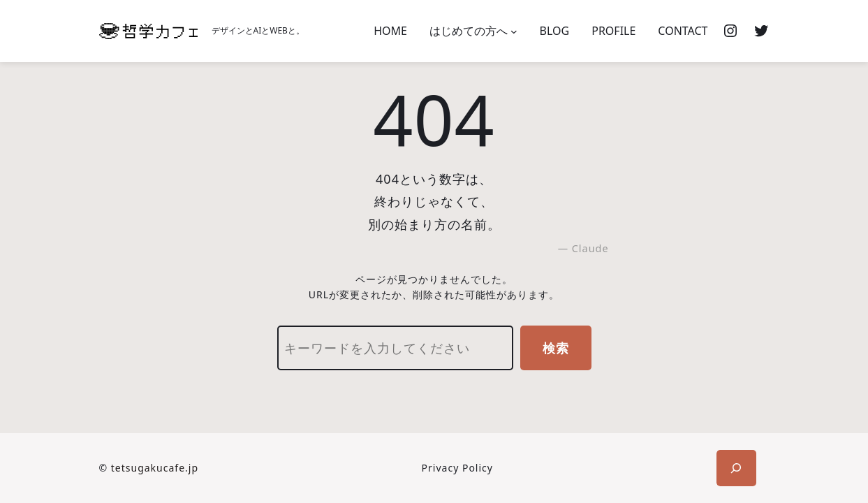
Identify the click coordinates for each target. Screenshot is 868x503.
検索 (556, 348)
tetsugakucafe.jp (155, 468)
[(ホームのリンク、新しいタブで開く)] (148, 31)
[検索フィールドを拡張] (736, 468)
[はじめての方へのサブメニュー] (514, 31)
